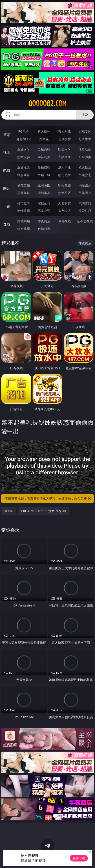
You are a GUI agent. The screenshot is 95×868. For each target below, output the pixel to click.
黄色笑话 (64, 211)
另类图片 (85, 193)
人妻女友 (64, 203)
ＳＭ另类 (85, 157)
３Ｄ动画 (85, 149)
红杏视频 (24, 229)
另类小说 (44, 211)
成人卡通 (64, 167)
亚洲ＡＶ (24, 149)
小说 (7, 206)
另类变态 (85, 175)
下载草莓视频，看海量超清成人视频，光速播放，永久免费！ (48, 499)
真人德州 (44, 131)
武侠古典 (85, 203)
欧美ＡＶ (64, 149)
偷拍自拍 (44, 167)
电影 (7, 170)
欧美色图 (64, 185)
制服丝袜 (24, 175)
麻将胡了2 (24, 139)
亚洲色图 (44, 185)
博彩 (7, 135)
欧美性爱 (85, 167)
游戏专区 (85, 131)
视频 (7, 153)
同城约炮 (24, 221)
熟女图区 (64, 193)
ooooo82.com (47, 103)
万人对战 (64, 131)
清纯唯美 (44, 193)
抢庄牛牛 (85, 139)
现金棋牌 (64, 139)
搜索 (85, 115)
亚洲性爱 (24, 167)
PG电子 (23, 131)
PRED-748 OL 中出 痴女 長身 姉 (43, 511)
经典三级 (44, 175)
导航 (7, 224)
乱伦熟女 (64, 175)
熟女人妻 (24, 157)
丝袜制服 (44, 157)
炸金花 (44, 139)
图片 (7, 188)
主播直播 (64, 157)
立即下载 (79, 858)
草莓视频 (64, 221)
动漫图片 (85, 185)
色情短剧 (44, 229)
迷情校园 (24, 211)
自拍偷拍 (44, 149)
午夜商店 (44, 221)
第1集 (9, 511)
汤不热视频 (85, 221)
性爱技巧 (85, 211)
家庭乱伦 (44, 203)
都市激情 (24, 203)
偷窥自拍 (24, 185)
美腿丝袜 (24, 193)
